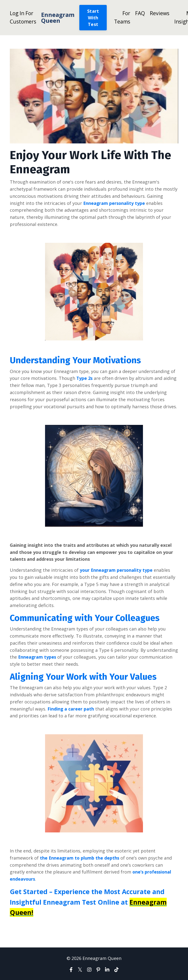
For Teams (122, 17)
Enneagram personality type (115, 203)
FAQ (140, 13)
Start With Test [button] (93, 18)
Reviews (159, 13)
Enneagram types (37, 657)
